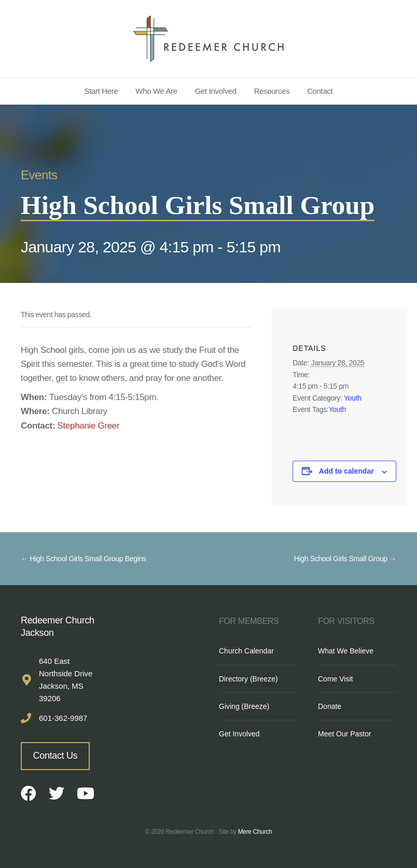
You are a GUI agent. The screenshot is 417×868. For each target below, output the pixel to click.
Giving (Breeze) (244, 706)
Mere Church (255, 832)
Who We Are (156, 91)
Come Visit (335, 679)
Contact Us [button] (55, 756)
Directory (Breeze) (248, 679)
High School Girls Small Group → (345, 559)
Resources (272, 91)
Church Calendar (246, 651)
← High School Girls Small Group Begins (84, 559)
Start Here (101, 91)
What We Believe (346, 651)
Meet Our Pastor (345, 734)
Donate (330, 706)
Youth (353, 398)
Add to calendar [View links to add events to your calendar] (346, 471)
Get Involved (216, 91)
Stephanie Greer (89, 426)
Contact (320, 91)
